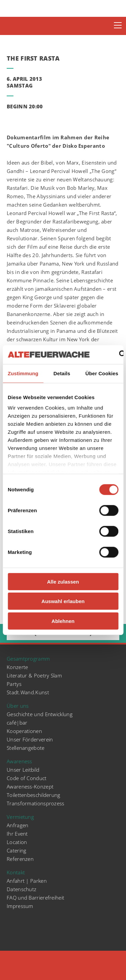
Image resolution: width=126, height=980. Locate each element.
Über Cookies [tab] (102, 373)
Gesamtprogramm (28, 659)
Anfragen (17, 825)
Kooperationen (24, 731)
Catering (16, 850)
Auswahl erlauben (63, 601)
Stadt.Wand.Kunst (28, 692)
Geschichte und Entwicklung (40, 714)
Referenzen (20, 859)
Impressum (20, 906)
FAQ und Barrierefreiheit (35, 898)
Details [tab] (62, 373)
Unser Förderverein (30, 739)
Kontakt (16, 872)
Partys (14, 684)
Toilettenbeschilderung (34, 795)
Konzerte (17, 667)
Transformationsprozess (36, 803)
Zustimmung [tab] (23, 373)
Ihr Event (17, 834)
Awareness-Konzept (30, 786)
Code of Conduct (27, 778)
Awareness (19, 761)
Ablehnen (63, 621)
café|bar (17, 723)
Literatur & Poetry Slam (34, 675)
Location (17, 842)
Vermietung (20, 817)
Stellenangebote (26, 748)
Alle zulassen (63, 581)
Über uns (18, 706)
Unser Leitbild (23, 770)
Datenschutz (22, 889)
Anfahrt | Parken (27, 881)
